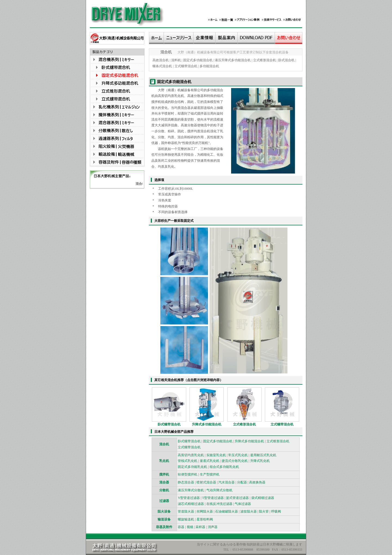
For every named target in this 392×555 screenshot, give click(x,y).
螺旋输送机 (186, 519)
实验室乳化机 (216, 455)
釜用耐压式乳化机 (263, 455)
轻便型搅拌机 (188, 474)
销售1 (371, 69)
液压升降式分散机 (191, 490)
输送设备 (164, 519)
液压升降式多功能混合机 (233, 60)
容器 (181, 527)
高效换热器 (257, 482)
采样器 (200, 527)
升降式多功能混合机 (207, 424)
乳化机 (164, 461)
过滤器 (164, 501)
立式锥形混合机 (265, 60)
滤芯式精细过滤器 (191, 504)
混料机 (176, 60)
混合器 (164, 482)
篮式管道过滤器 (237, 498)
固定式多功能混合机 (198, 60)
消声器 (213, 527)
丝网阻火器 (205, 511)
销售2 (371, 77)
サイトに (207, 544)
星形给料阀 (205, 519)
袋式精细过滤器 (263, 498)
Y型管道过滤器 (189, 498)
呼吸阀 (276, 511)
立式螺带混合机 (186, 66)
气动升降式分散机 (219, 490)
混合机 (142, 184)
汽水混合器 (226, 482)
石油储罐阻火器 (226, 511)
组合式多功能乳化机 (224, 467)
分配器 (242, 482)
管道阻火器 (186, 511)
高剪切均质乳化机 (191, 455)
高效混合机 (161, 60)
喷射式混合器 (206, 482)
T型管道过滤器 (213, 498)
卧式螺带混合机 (169, 424)
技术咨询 (374, 92)
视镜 (190, 527)
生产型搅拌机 (210, 474)
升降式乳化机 (260, 461)
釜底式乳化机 (210, 461)
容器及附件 (164, 527)
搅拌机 (164, 474)
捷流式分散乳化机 (235, 461)
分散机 (164, 490)
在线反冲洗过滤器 (219, 504)
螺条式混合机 (162, 66)
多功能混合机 (209, 66)
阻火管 (264, 511)
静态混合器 (186, 482)
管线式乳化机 (188, 461)
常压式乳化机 (238, 455)
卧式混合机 (286, 60)
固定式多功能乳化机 (192, 467)
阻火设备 (164, 511)
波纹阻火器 (249, 511)
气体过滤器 (243, 504)
